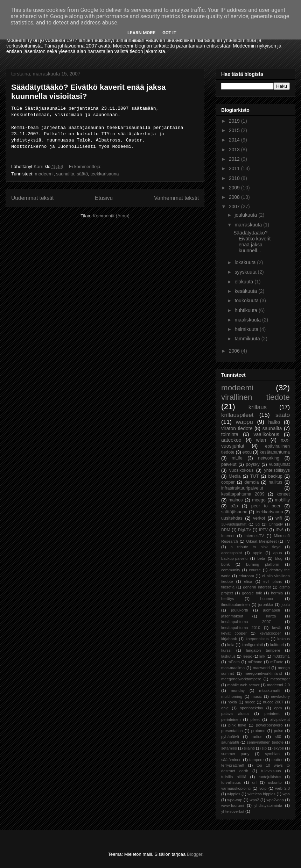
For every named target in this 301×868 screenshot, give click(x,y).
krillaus (258, 407)
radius (257, 737)
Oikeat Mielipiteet (261, 541)
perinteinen (231, 719)
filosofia (228, 587)
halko (274, 422)
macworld (261, 668)
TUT (254, 476)
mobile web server (243, 685)
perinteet (272, 714)
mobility (282, 500)
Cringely (276, 524)
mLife (237, 458)
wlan (261, 440)
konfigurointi (252, 645)
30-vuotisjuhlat (234, 524)
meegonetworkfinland (263, 673)
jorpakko (266, 605)
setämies (229, 748)
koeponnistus (257, 639)
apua (278, 553)
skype (279, 748)
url (254, 782)
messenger (280, 679)
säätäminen (231, 760)
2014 (235, 140)
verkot (259, 518)
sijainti (249, 748)
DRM (226, 530)
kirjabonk (229, 639)
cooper (228, 482)
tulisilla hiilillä (234, 777)
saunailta (65, 174)
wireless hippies (261, 794)
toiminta (230, 434)
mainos (236, 500)
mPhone (255, 662)
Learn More (141, 33)
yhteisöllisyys (277, 470)
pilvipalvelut (280, 719)
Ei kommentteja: (86, 167)
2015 (235, 130)
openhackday (251, 708)
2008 (235, 197)
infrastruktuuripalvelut (242, 488)
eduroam (246, 576)
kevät (277, 628)
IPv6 (280, 530)
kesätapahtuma (275, 452)
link (262, 656)
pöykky (253, 464)
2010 (235, 178)
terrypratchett (233, 765)
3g (258, 524)
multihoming (232, 696)
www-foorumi (233, 805)
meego (259, 500)
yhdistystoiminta (268, 805)
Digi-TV (244, 530)
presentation (232, 731)
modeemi (44, 174)
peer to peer (266, 506)
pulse (279, 731)
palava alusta (235, 714)
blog (279, 558)
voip (263, 788)
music (257, 696)
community (231, 570)
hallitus (275, 482)
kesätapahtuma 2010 (241, 628)
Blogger (195, 854)
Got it (169, 33)
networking (269, 458)
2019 (235, 121)
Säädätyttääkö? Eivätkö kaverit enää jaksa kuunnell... (252, 241)
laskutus (228, 656)
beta (261, 558)
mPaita (234, 662)
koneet (283, 494)
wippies (234, 794)
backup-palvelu (234, 558)
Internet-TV (254, 536)
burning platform (262, 564)
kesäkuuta (246, 291)
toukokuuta (247, 301)
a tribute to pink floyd (256, 547)
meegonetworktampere (241, 679)
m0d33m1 (281, 656)
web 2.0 (282, 788)
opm (278, 708)
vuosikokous (241, 470)
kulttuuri (277, 645)
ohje (225, 708)
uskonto (275, 782)
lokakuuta (246, 262)
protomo (258, 731)
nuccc (250, 702)
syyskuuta (246, 272)
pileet (255, 719)
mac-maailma (233, 668)
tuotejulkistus (270, 777)
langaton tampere (263, 650)
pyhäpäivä (230, 737)
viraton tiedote (237, 428)
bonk (225, 564)
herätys (228, 599)
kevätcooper (270, 633)
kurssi (226, 650)
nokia (232, 702)
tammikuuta (248, 339)
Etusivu (104, 198)
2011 (235, 168)
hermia (277, 593)
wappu (244, 422)
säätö (82, 174)
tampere (256, 760)
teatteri (278, 760)
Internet (228, 536)
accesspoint (232, 553)
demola (251, 482)
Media (234, 476)
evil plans (273, 581)
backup (275, 476)
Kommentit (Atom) (111, 216)
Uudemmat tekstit (32, 198)
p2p (234, 506)
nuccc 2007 (273, 702)
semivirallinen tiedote (265, 742)
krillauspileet (237, 415)
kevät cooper (234, 633)
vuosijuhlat (280, 464)
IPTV (263, 530)
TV (287, 541)
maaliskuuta (248, 320)
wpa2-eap (275, 800)
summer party (235, 754)
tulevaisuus (271, 771)
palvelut (229, 464)
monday (238, 690)
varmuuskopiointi (236, 788)
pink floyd (237, 725)
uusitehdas (232, 518)
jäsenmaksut (232, 616)
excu (247, 452)
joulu (286, 605)
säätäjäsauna (234, 512)
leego (247, 656)
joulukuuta (246, 215)
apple (257, 553)
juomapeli (272, 610)
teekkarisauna (104, 174)
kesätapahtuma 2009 (243, 494)
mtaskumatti (269, 690)
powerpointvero (269, 725)
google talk (252, 593)
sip (264, 748)
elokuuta (244, 282)
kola (231, 645)
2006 (235, 351)
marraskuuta (249, 225)
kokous (284, 639)
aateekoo (231, 440)
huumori (267, 599)
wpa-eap (235, 800)
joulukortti (239, 610)
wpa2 (255, 800)
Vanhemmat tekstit (176, 198)
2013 (235, 150)
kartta (271, 616)
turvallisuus (231, 782)
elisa (248, 581)
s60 (278, 737)
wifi (279, 518)
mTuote (277, 662)
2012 (235, 159)
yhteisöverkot (233, 811)
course (255, 570)
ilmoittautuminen (235, 605)
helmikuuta (247, 329)
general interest (257, 587)
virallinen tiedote (255, 397)
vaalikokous (267, 434)
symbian (272, 754)
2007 (235, 207)
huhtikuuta (247, 310)
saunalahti (230, 742)
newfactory (280, 696)
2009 (235, 188)
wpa (286, 794)
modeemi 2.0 (278, 685)
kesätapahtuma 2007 (246, 622)
